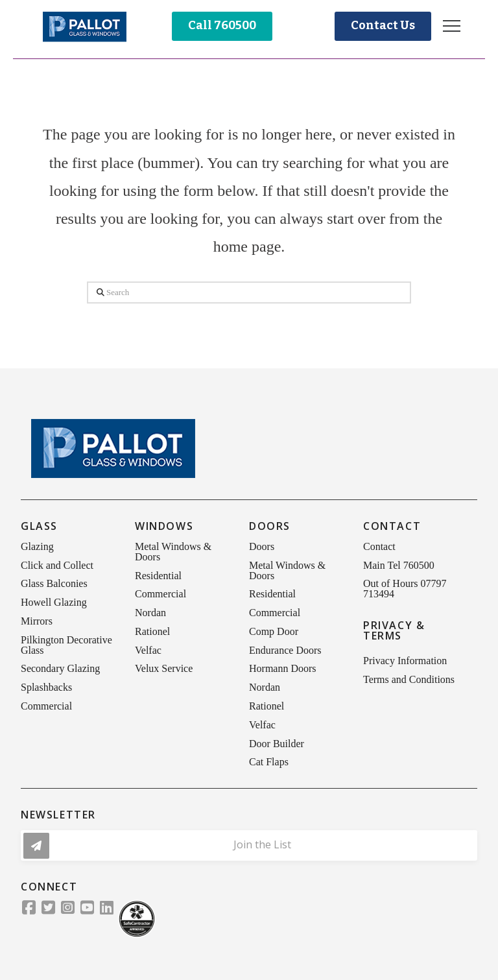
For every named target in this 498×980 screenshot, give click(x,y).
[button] (452, 26)
